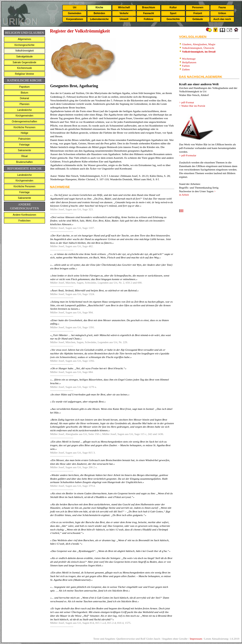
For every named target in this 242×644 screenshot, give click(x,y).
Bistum (25, 93)
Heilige (25, 133)
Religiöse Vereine (24, 74)
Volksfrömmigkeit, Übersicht (198, 48)
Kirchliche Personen (25, 127)
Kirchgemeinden (24, 116)
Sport (173, 13)
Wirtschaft (124, 7)
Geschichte (173, 19)
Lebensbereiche (99, 19)
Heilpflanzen (189, 62)
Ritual (24, 156)
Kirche (99, 7)
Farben (186, 66)
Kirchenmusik (24, 68)
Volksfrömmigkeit (24, 51)
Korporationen (75, 19)
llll (182, 211)
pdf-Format (188, 102)
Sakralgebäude (24, 57)
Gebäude (198, 19)
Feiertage (24, 145)
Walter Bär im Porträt (193, 106)
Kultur (173, 7)
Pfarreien (25, 104)
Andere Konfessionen (24, 215)
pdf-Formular (189, 155)
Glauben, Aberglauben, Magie (199, 44)
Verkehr (124, 13)
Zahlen (186, 69)
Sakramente (24, 150)
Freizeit (198, 13)
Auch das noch (222, 19)
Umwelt (124, 19)
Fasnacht (149, 13)
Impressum (196, 639)
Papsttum (24, 87)
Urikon (222, 13)
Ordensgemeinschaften (24, 121)
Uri (75, 7)
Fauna (222, 7)
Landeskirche (24, 110)
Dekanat (24, 98)
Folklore (149, 19)
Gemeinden (75, 13)
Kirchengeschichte (24, 45)
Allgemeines (24, 39)
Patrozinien (24, 139)
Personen (198, 7)
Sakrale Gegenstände (25, 62)
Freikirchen (24, 221)
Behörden (99, 13)
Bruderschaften (24, 162)
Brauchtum (149, 7)
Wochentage (189, 59)
